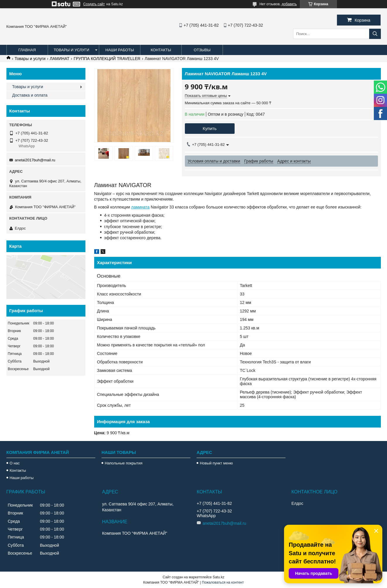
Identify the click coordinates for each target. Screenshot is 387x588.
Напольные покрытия (124, 463)
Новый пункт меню (216, 463)
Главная (27, 50)
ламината (141, 207)
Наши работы (119, 50)
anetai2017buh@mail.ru (35, 160)
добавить (289, 4)
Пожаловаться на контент (223, 582)
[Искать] (375, 34)
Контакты (161, 50)
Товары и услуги (72, 50)
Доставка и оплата (30, 95)
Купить (210, 128)
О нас (15, 463)
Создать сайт (94, 4)
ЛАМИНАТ (60, 59)
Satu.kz (219, 577)
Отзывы (202, 50)
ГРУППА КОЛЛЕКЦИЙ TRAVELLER (107, 59)
